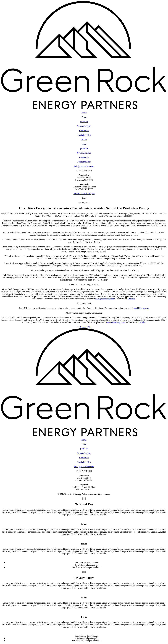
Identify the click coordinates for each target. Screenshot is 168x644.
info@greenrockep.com (84, 166)
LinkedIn (131, 299)
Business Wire (86, 327)
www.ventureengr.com (116, 322)
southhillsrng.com (141, 308)
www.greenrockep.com (105, 299)
